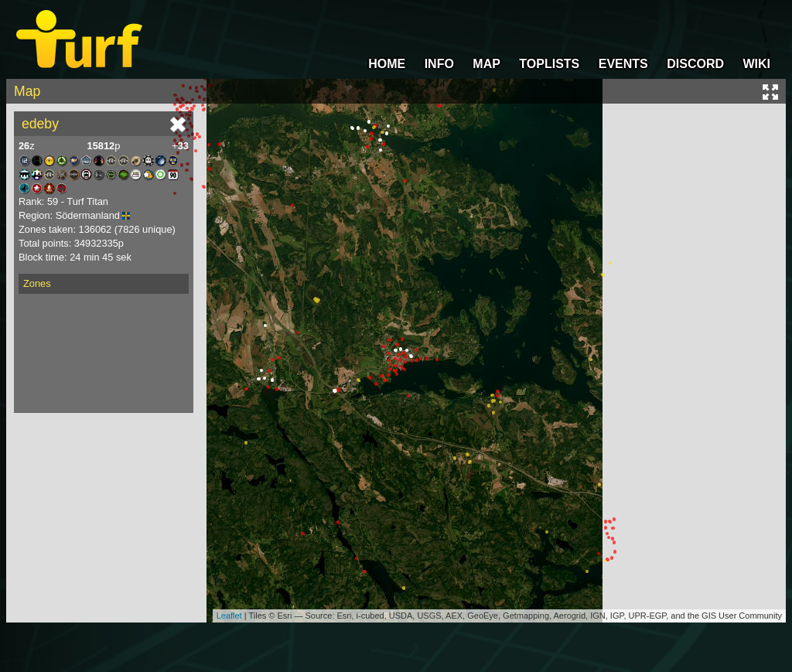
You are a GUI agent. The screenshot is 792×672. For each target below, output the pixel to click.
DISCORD (695, 64)
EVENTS (623, 64)
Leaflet (229, 616)
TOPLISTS (549, 64)
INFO (439, 64)
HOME (387, 64)
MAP (486, 64)
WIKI (756, 64)
